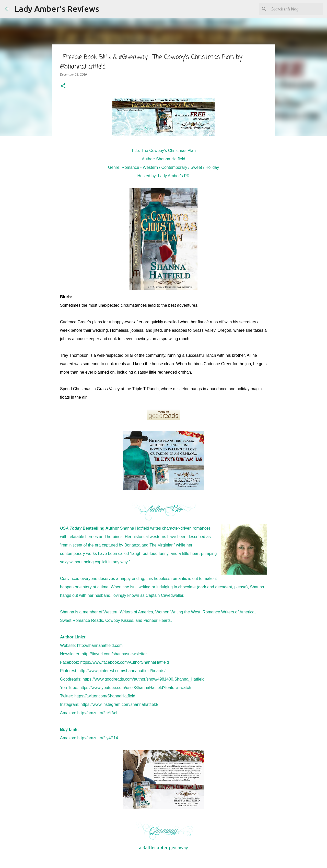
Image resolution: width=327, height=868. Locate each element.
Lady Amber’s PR (174, 176)
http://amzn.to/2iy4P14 (98, 738)
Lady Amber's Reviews (57, 9)
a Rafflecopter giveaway (163, 848)
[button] (63, 86)
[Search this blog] (296, 9)
